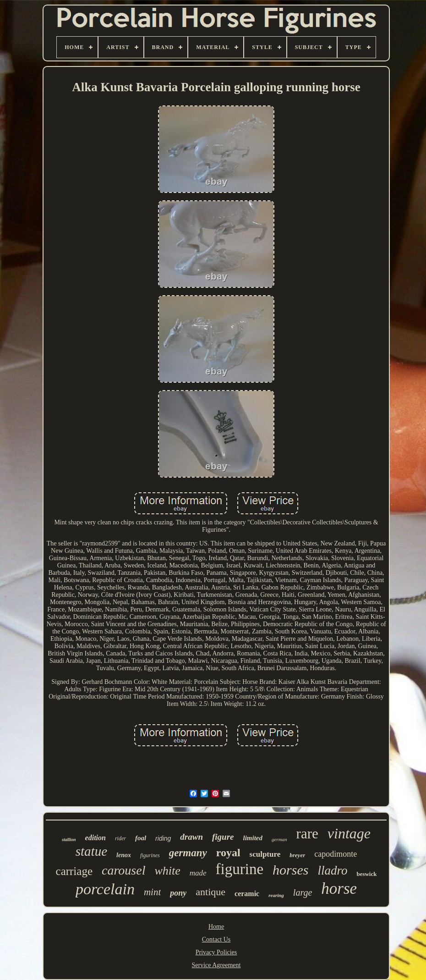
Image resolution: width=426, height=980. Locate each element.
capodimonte (336, 854)
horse (339, 889)
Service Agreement (216, 965)
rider (120, 838)
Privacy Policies (216, 952)
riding (163, 838)
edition (96, 838)
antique (210, 892)
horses (290, 870)
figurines (150, 855)
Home (216, 927)
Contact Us (216, 939)
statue (91, 851)
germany (188, 853)
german (279, 839)
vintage (349, 833)
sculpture (265, 854)
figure (223, 837)
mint (152, 892)
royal (228, 853)
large (303, 892)
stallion (69, 840)
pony (178, 893)
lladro (332, 870)
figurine (240, 869)
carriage (74, 871)
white (167, 871)
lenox (124, 855)
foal (141, 838)
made (198, 873)
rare (307, 834)
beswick (366, 874)
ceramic (247, 894)
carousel (123, 870)
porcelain (105, 889)
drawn (191, 837)
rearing (276, 895)
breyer (297, 855)
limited (253, 838)
